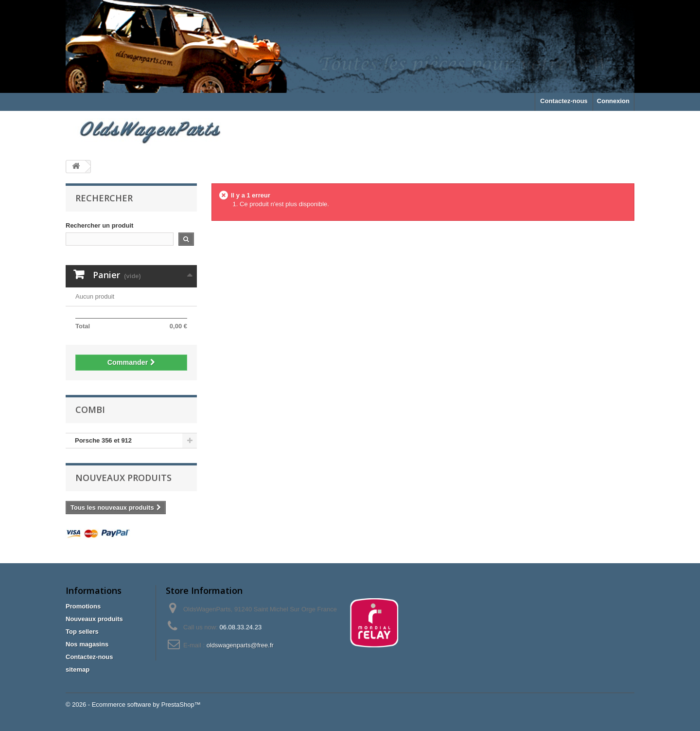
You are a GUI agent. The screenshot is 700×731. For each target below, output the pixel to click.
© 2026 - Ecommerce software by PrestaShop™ (133, 704)
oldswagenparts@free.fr (240, 645)
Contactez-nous (564, 101)
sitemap (78, 669)
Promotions (83, 606)
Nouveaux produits (123, 478)
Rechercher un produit (99, 225)
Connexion (613, 101)
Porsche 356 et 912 (103, 440)
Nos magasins (87, 644)
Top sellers (82, 632)
